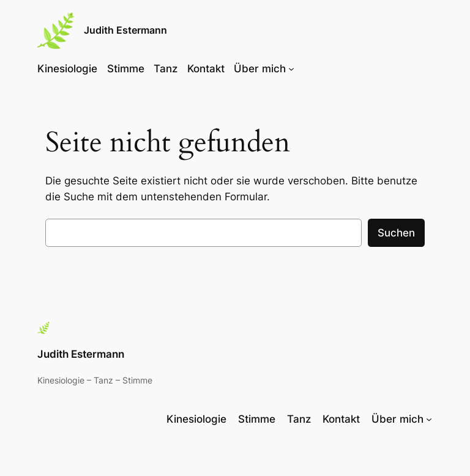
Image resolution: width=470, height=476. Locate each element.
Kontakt (206, 69)
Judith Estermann (125, 30)
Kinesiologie (67, 69)
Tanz (166, 69)
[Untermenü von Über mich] (291, 69)
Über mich (260, 69)
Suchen (396, 233)
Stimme (126, 69)
